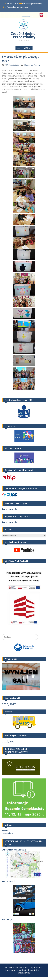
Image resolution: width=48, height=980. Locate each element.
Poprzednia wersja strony (17, 7)
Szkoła (5, 831)
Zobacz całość (10, 509)
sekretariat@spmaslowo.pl (32, 4)
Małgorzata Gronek (32, 65)
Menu (24, 48)
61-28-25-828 (13, 4)
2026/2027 (9, 704)
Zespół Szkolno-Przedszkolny (24, 35)
